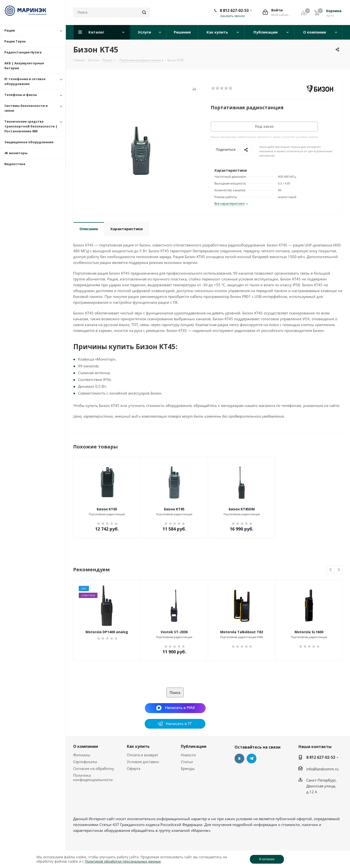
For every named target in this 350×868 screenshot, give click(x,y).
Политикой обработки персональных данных (123, 861)
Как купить (138, 746)
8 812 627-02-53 (234, 10)
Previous (331, 570)
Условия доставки (143, 762)
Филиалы (82, 755)
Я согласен (267, 859)
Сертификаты (85, 762)
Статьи (187, 762)
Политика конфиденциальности (93, 777)
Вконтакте (239, 758)
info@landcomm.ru (322, 769)
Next (339, 570)
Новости (188, 755)
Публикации (194, 746)
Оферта (134, 768)
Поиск (175, 692)
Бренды (188, 768)
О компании (86, 746)
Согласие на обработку (94, 768)
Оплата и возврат (143, 755)
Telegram (252, 758)
